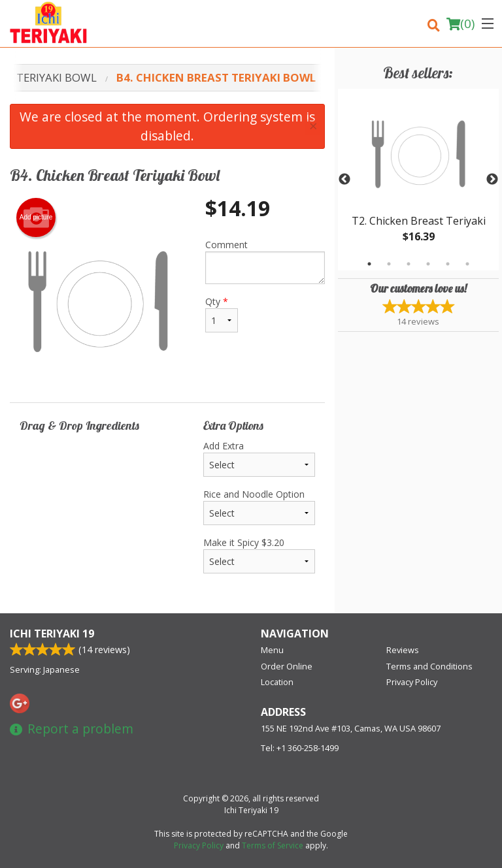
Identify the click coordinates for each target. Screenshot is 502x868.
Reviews (403, 650)
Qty (222, 314)
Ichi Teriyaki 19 (52, 634)
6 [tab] (467, 264)
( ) (460, 24)
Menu (272, 650)
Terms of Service (273, 845)
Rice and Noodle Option (259, 506)
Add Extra (259, 458)
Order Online (287, 666)
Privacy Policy (412, 682)
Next (492, 180)
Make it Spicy (259, 555)
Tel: (300, 748)
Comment (265, 261)
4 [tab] (428, 264)
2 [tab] (389, 264)
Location (277, 682)
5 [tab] (448, 264)
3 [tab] (409, 264)
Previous (344, 180)
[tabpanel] (418, 180)
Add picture (36, 217)
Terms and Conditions (429, 666)
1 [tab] (369, 264)
